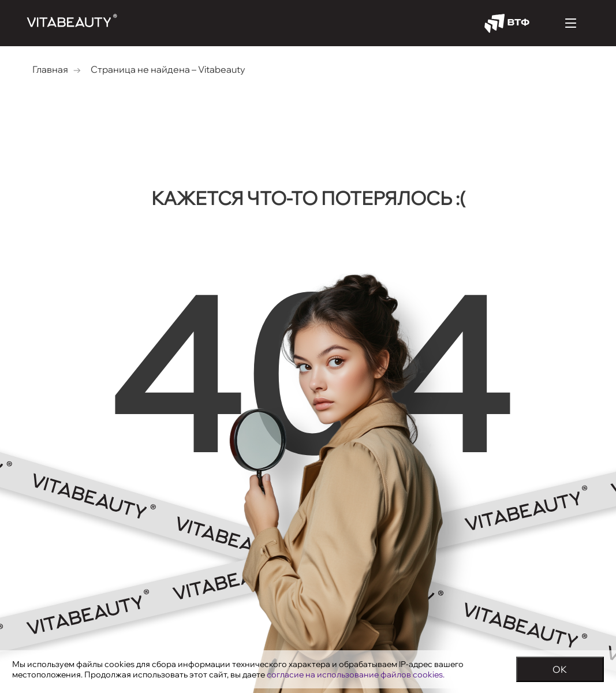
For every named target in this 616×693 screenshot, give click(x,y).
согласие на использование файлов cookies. (356, 675)
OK (560, 669)
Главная (50, 69)
